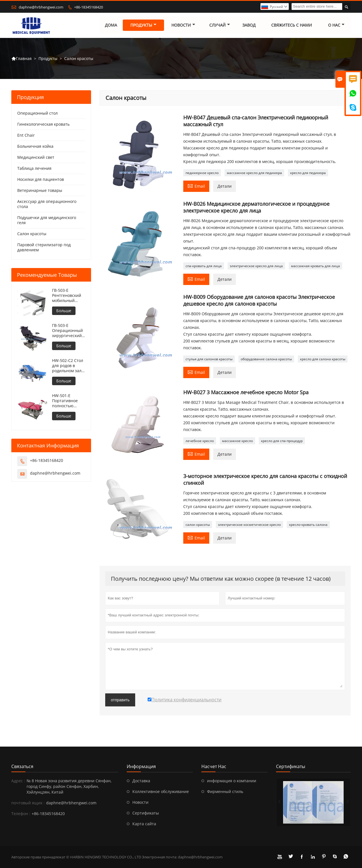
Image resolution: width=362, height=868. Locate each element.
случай (220, 25)
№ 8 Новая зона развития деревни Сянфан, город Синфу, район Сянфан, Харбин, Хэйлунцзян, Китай (69, 786)
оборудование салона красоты (266, 359)
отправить (120, 700)
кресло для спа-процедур (282, 441)
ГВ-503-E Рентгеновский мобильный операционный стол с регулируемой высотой (67, 296)
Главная (21, 59)
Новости (140, 802)
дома (111, 25)
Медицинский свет (36, 157)
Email (196, 186)
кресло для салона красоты (323, 359)
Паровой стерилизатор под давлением (44, 247)
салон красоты (198, 525)
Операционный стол (37, 113)
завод (249, 25)
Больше (64, 311)
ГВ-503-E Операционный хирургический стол (67, 331)
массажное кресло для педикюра (254, 173)
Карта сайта (144, 824)
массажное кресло (237, 441)
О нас (336, 25)
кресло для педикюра (308, 173)
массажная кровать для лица (315, 266)
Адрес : (18, 781)
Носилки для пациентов (41, 180)
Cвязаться (22, 766)
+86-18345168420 (89, 7)
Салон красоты (32, 234)
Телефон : (21, 814)
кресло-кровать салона (308, 525)
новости (183, 25)
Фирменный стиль (225, 791)
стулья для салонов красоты (209, 359)
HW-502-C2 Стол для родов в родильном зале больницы (68, 366)
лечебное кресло (200, 441)
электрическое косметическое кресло (249, 525)
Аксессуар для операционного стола (47, 204)
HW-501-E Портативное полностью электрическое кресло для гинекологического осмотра (69, 401)
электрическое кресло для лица (256, 266)
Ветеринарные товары (40, 191)
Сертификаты (146, 813)
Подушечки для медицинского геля (47, 220)
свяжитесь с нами (292, 25)
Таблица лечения (34, 169)
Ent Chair (26, 135)
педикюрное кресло (202, 173)
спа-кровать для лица (204, 266)
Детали (225, 186)
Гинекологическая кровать (43, 124)
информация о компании (232, 781)
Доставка (141, 781)
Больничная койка (35, 146)
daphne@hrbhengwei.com (41, 7)
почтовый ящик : (28, 803)
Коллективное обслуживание (161, 791)
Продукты (143, 25)
